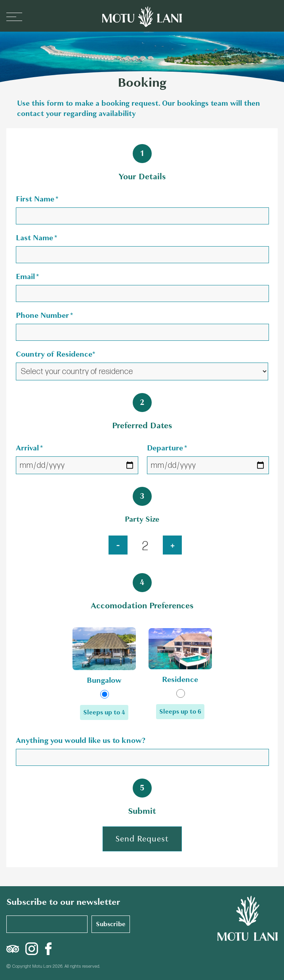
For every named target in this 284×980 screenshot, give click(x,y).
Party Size (142, 519)
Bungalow (104, 680)
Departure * (167, 448)
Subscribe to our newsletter (63, 902)
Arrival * (29, 448)
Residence (180, 679)
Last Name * (36, 238)
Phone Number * (44, 315)
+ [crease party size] (172, 545)
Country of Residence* (55, 354)
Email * (27, 276)
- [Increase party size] (118, 545)
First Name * (37, 199)
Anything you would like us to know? (81, 740)
